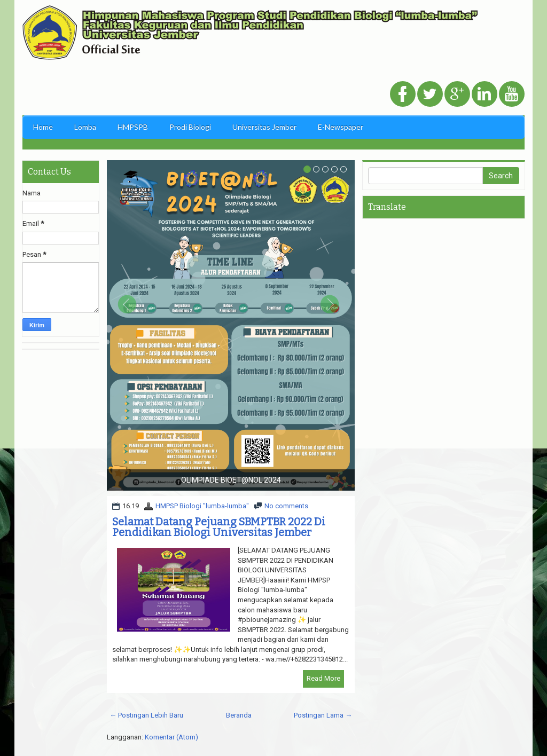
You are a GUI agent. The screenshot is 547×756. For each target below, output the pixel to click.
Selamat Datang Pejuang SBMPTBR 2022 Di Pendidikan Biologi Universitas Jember (219, 527)
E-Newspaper (341, 127)
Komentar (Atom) (171, 737)
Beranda (239, 715)
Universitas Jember (264, 127)
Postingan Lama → (323, 715)
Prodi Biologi (190, 127)
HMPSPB (133, 127)
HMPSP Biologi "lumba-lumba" (202, 506)
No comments (286, 506)
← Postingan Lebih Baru (146, 715)
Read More (323, 678)
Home (43, 127)
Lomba (85, 127)
